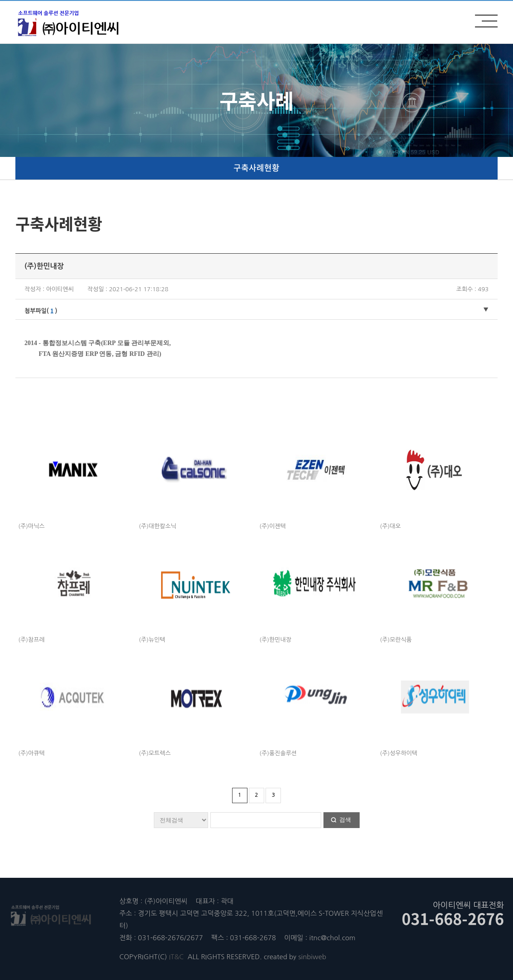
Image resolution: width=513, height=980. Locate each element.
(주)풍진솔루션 (278, 753)
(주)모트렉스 (155, 753)
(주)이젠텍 (272, 526)
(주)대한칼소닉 (158, 526)
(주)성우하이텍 (399, 753)
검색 (345, 820)
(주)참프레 (31, 640)
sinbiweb (312, 957)
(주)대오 (390, 526)
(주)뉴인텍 (152, 640)
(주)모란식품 (396, 640)
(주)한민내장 (275, 640)
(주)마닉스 (31, 526)
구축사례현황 (256, 168)
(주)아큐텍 (31, 753)
